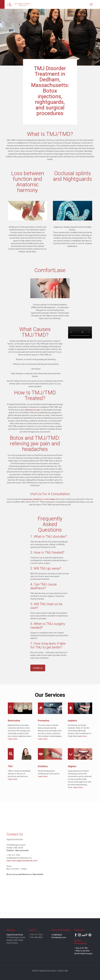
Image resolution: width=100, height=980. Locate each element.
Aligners (72, 766)
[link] (20, 708)
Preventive (44, 721)
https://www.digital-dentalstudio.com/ (22, 861)
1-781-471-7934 (13, 855)
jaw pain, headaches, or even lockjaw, (40, 499)
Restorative (14, 721)
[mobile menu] (91, 4)
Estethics (43, 766)
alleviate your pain (33, 410)
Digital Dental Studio (15, 935)
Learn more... (13, 739)
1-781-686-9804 (36, 937)
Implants (72, 721)
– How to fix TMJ (81, 948)
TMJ (10, 766)
